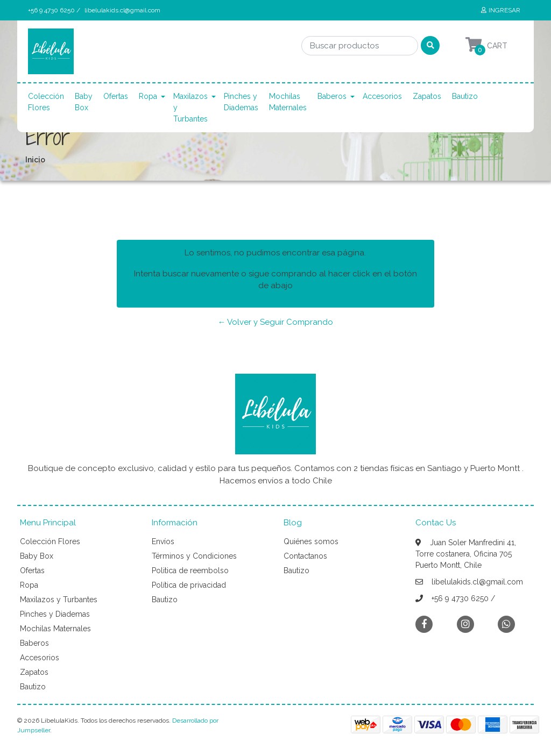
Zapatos (427, 96)
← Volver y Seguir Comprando (275, 322)
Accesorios (382, 96)
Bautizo (465, 96)
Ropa (148, 96)
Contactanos (305, 556)
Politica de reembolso (190, 570)
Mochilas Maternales (288, 102)
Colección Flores (46, 102)
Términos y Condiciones (194, 556)
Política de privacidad (189, 585)
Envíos (163, 541)
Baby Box (84, 102)
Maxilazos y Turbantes (190, 108)
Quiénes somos (311, 541)
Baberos (332, 96)
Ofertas (116, 96)
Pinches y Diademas (241, 102)
